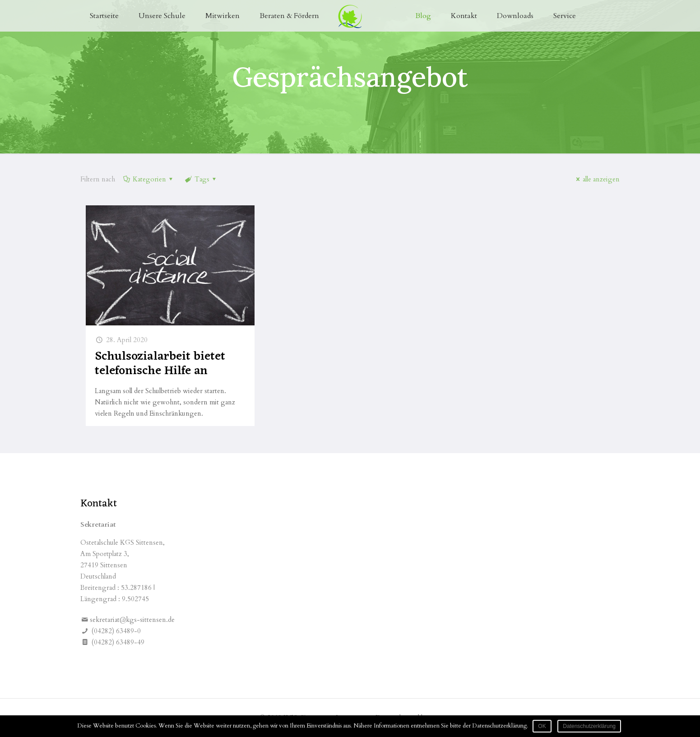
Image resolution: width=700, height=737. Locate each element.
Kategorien (149, 179)
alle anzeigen (596, 179)
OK (542, 726)
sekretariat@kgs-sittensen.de (132, 620)
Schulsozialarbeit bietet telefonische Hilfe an (160, 364)
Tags (201, 179)
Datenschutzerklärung (589, 726)
